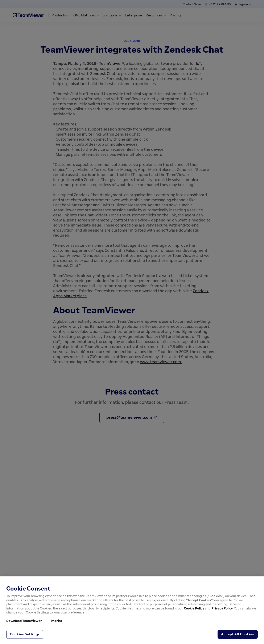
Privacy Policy (222, 608)
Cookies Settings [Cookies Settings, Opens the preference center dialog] (25, 634)
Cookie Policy (194, 608)
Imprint (57, 621)
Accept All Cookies (238, 634)
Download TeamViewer (24, 621)
